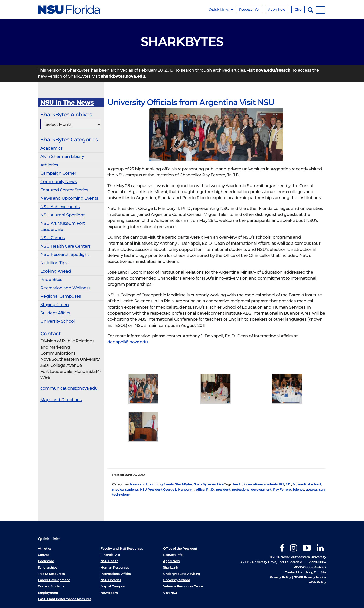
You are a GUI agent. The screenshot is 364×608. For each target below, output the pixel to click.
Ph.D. (210, 489)
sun (322, 489)
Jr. (294, 484)
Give (298, 9)
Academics (52, 148)
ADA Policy (317, 582)
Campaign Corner (58, 173)
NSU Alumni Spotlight (63, 215)
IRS (282, 484)
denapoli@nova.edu (128, 342)
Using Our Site (315, 572)
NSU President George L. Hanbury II (167, 489)
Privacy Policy (280, 577)
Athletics (49, 165)
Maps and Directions (61, 400)
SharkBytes (184, 484)
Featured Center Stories (64, 190)
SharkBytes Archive (209, 484)
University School (58, 321)
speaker (312, 489)
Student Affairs (55, 313)
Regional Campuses (61, 296)
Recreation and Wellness (65, 288)
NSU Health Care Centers (66, 246)
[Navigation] (320, 9)
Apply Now (277, 9)
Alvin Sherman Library (62, 157)
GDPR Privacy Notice (310, 577)
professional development (252, 489)
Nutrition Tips (54, 263)
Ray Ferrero (282, 489)
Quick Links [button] (221, 10)
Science (298, 489)
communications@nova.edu (69, 388)
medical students (125, 489)
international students (261, 484)
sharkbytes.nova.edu (123, 76)
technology (121, 494)
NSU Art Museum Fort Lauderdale (63, 226)
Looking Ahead (56, 271)
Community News (59, 182)
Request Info (249, 9)
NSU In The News (67, 103)
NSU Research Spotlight (65, 255)
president (223, 489)
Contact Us (293, 572)
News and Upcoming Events (69, 198)
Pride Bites (51, 280)
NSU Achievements (60, 207)
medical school (309, 484)
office (200, 489)
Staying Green (55, 305)
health (238, 484)
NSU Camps (53, 238)
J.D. (288, 484)
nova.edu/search (273, 70)
